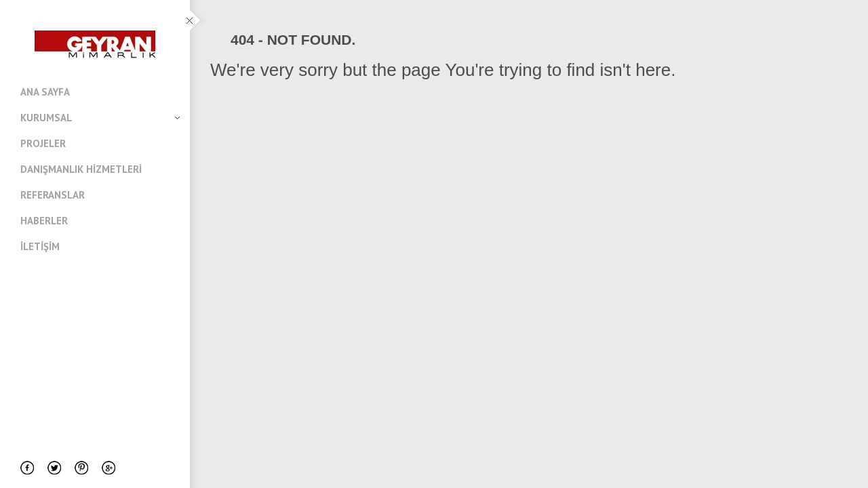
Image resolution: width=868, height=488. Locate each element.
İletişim (40, 246)
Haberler (44, 221)
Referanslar (53, 195)
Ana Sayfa (45, 92)
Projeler (43, 143)
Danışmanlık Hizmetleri (81, 169)
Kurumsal (100, 118)
